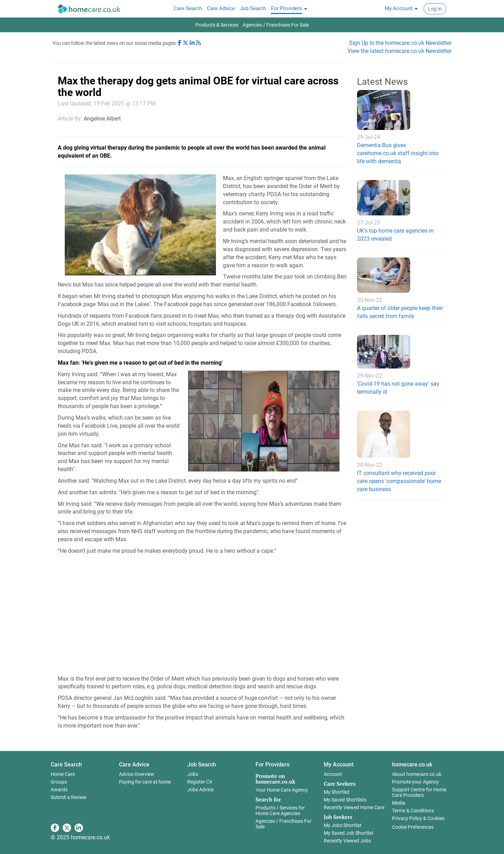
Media (399, 803)
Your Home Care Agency (282, 790)
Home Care (63, 774)
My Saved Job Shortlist (349, 833)
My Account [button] (339, 765)
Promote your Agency (415, 782)
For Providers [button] (272, 765)
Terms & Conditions (413, 811)
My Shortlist (337, 792)
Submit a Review (69, 797)
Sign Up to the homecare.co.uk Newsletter (400, 43)
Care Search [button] (66, 765)
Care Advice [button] (134, 765)
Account (333, 774)
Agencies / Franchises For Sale (283, 824)
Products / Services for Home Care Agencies (280, 811)
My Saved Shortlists (345, 800)
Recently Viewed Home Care (354, 807)
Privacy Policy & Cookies (418, 818)
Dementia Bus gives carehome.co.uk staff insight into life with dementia (398, 153)
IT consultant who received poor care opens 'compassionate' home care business (399, 481)
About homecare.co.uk (417, 774)
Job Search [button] (202, 765)
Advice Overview (137, 774)
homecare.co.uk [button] (412, 765)
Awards (59, 790)
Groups (59, 782)
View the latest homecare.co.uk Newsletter (400, 51)
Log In (435, 9)
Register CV (200, 782)
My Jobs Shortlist (343, 825)
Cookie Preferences (413, 827)
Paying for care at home (145, 782)
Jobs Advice (200, 790)
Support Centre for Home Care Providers (419, 792)
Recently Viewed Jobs (347, 841)
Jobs (193, 774)
